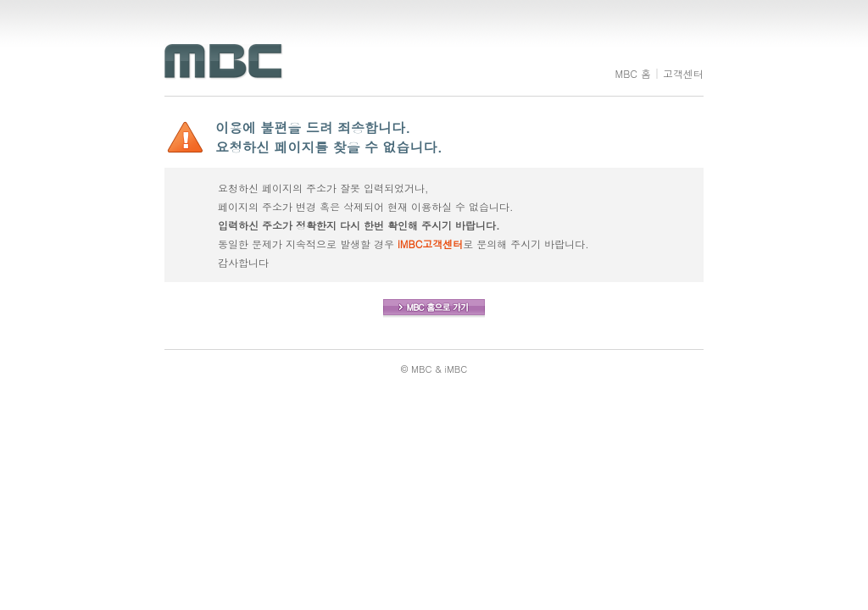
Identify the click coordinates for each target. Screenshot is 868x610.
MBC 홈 (633, 73)
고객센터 (683, 73)
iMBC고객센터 (430, 244)
